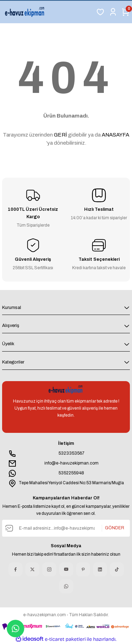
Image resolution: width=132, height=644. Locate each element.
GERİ (60, 135)
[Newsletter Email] (66, 528)
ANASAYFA (115, 135)
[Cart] (126, 12)
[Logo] (25, 12)
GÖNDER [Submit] (115, 528)
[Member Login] (113, 12)
